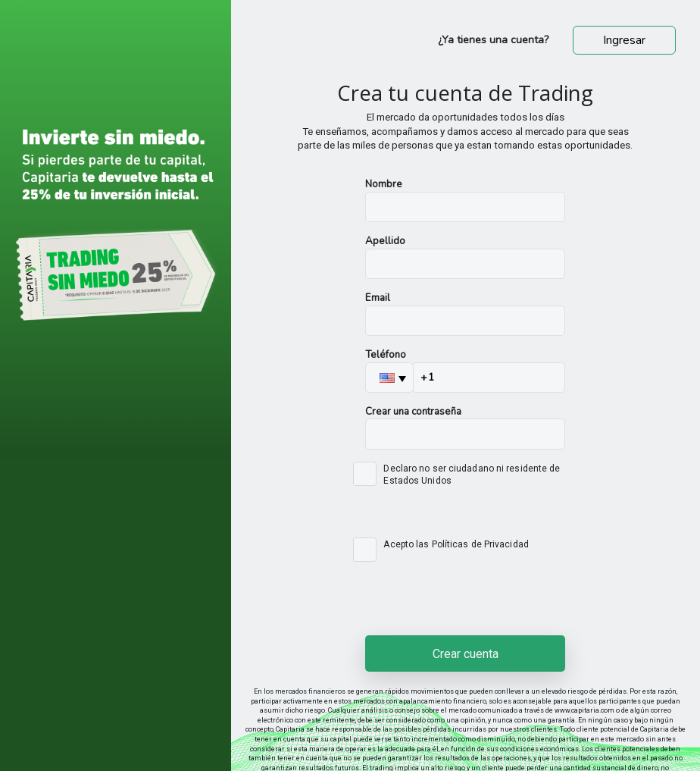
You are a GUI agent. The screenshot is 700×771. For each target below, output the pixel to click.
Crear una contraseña (413, 412)
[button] (389, 378)
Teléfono (386, 355)
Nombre (384, 184)
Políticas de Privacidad (480, 544)
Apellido (385, 241)
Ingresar (624, 40)
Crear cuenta (466, 654)
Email (378, 298)
